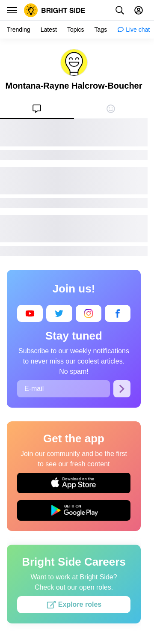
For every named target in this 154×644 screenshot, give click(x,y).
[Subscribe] (122, 389)
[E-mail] (64, 389)
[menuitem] (37, 109)
